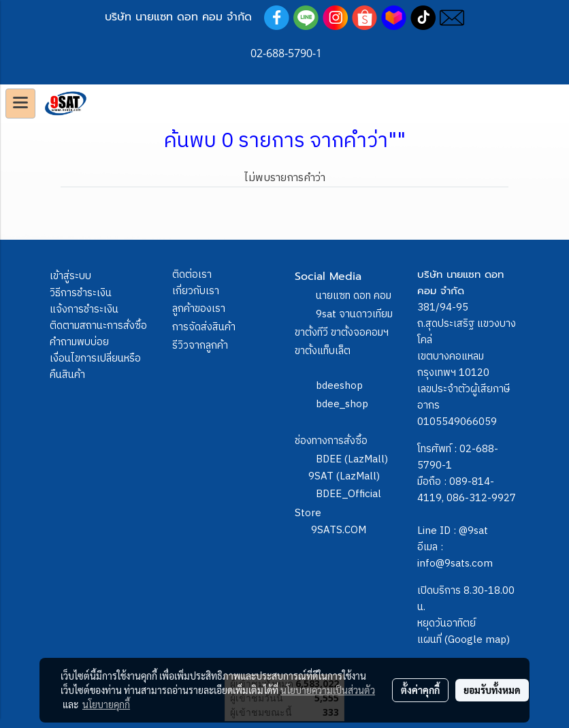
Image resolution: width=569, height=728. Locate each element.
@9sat (473, 531)
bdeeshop (339, 386)
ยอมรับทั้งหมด (492, 690)
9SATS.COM (339, 530)
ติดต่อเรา (192, 275)
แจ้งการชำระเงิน (84, 310)
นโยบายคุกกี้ (106, 704)
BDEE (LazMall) (352, 459)
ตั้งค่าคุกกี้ (420, 690)
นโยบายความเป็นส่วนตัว (328, 690)
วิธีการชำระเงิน (81, 293)
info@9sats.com (455, 564)
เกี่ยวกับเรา (196, 291)
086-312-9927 (481, 498)
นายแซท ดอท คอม (354, 296)
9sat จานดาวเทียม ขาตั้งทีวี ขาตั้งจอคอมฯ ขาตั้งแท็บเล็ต (344, 333)
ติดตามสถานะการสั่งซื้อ (98, 326)
